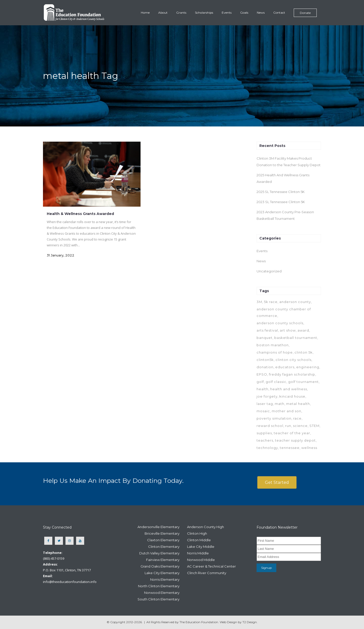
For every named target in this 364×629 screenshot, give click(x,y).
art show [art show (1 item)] (288, 330)
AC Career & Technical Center (211, 566)
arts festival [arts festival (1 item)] (267, 330)
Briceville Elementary (162, 533)
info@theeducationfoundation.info (70, 582)
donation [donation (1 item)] (265, 367)
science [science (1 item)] (300, 426)
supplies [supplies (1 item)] (264, 433)
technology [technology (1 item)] (267, 448)
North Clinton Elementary (159, 586)
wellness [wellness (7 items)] (309, 448)
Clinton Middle (199, 540)
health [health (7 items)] (263, 389)
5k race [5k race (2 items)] (271, 302)
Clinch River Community (207, 573)
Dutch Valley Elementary (159, 553)
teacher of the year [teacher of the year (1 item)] (292, 433)
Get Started (277, 482)
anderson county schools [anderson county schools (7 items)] (280, 323)
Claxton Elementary (163, 540)
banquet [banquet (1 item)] (265, 338)
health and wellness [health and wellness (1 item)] (289, 389)
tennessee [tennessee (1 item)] (290, 448)
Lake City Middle (201, 547)
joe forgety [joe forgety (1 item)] (267, 396)
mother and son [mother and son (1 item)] (287, 411)
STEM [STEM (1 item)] (314, 426)
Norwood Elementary (162, 593)
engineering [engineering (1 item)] (308, 367)
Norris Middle (198, 553)
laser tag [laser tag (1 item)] (265, 404)
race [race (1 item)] (297, 418)
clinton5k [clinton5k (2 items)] (265, 360)
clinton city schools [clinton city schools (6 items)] (293, 360)
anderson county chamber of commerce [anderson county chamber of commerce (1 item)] (284, 312)
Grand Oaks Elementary (160, 566)
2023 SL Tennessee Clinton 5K (281, 202)
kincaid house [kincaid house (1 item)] (292, 396)
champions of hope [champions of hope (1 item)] (275, 352)
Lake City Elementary (162, 573)
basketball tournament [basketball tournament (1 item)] (296, 338)
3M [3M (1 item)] (259, 302)
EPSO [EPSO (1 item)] (262, 374)
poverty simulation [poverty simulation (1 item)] (274, 418)
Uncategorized (269, 271)
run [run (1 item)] (288, 426)
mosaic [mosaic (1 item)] (263, 411)
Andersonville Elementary (158, 527)
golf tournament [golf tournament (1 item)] (303, 382)
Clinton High (197, 533)
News (261, 261)
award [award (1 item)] (303, 330)
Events (262, 251)
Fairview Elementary (163, 560)
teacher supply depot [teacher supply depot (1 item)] (295, 440)
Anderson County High (206, 527)
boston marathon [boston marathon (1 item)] (273, 345)
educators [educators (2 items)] (285, 367)
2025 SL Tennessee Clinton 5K (281, 192)
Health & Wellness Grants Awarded (80, 214)
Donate (305, 13)
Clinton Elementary (164, 547)
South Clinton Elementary (158, 599)
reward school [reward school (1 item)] (270, 426)
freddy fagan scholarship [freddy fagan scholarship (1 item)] (292, 374)
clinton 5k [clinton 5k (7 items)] (304, 352)
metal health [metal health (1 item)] (298, 404)
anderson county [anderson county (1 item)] (295, 302)
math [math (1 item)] (280, 404)
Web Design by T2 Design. (239, 622)
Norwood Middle (201, 560)
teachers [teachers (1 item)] (265, 440)
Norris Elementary (165, 579)
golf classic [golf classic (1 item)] (276, 382)
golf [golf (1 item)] (260, 382)
